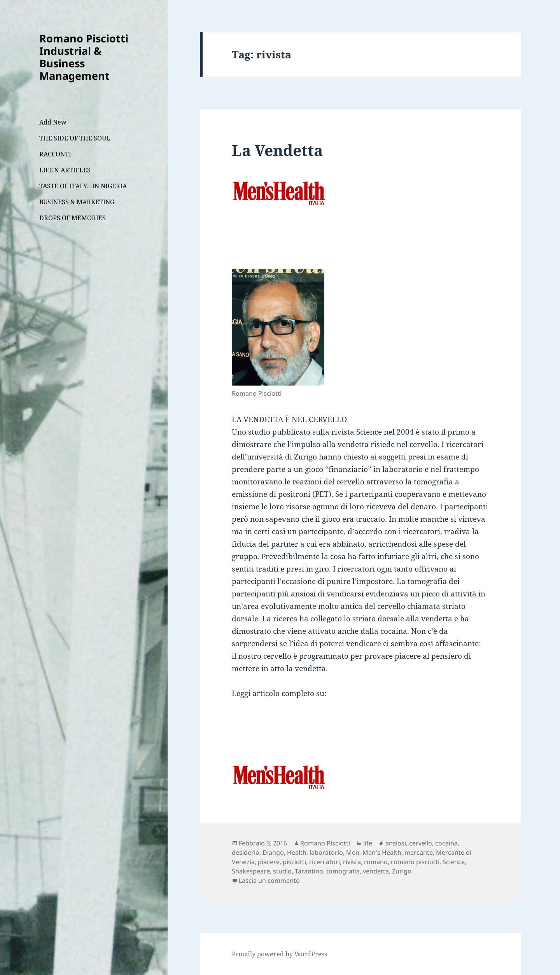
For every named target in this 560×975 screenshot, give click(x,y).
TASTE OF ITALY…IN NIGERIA (83, 186)
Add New (53, 122)
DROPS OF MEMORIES (73, 218)
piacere (269, 862)
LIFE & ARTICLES (65, 170)
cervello (421, 843)
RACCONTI (55, 154)
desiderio (246, 852)
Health (297, 852)
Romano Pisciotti (325, 843)
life (368, 843)
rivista (352, 862)
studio (282, 871)
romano (376, 862)
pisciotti (294, 862)
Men (353, 852)
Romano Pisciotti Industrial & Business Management (84, 57)
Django (273, 852)
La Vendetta (277, 150)
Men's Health (382, 852)
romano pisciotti (415, 862)
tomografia (343, 871)
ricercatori (325, 862)
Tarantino (309, 871)
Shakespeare (251, 871)
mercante (419, 852)
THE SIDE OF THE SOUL (75, 138)
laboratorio (326, 852)
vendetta (376, 871)
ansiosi (396, 843)
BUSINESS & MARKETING (77, 202)
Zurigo (402, 871)
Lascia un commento (269, 880)
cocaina (446, 843)
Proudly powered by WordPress (279, 954)
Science (454, 862)
